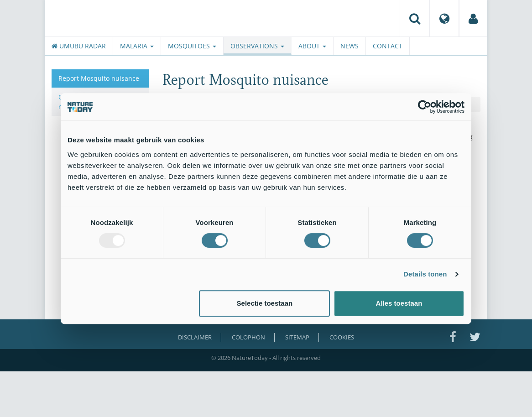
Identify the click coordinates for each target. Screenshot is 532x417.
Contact (388, 46)
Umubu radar (79, 46)
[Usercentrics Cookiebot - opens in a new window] (425, 107)
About (312, 46)
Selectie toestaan (265, 303)
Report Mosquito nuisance (99, 78)
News (349, 46)
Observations (257, 46)
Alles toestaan (399, 303)
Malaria (137, 46)
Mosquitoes (192, 46)
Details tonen (425, 274)
